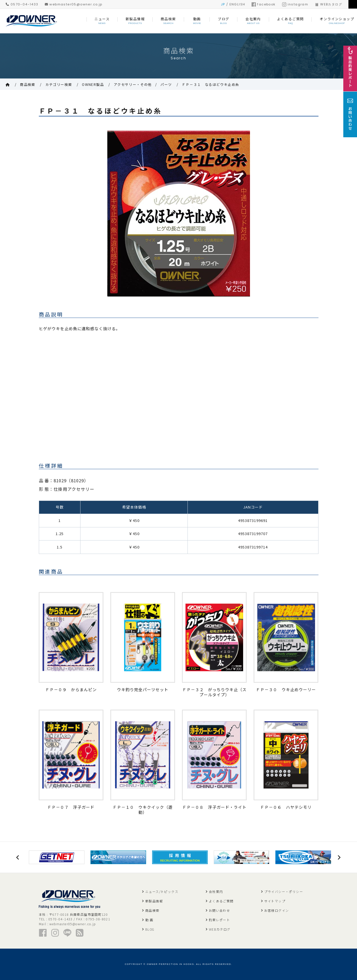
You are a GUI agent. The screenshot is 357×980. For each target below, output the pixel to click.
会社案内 (216, 892)
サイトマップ (275, 901)
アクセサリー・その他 (133, 84)
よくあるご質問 (221, 901)
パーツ (166, 84)
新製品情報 (154, 901)
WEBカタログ (328, 4)
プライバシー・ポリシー (284, 892)
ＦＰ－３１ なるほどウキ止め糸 (210, 84)
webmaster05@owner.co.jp (74, 4)
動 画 (149, 920)
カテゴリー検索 (59, 84)
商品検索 (28, 84)
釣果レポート (219, 920)
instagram (295, 4)
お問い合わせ (219, 910)
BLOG (150, 929)
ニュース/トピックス (162, 892)
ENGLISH (237, 4)
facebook (263, 4)
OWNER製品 (93, 84)
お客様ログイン (277, 910)
